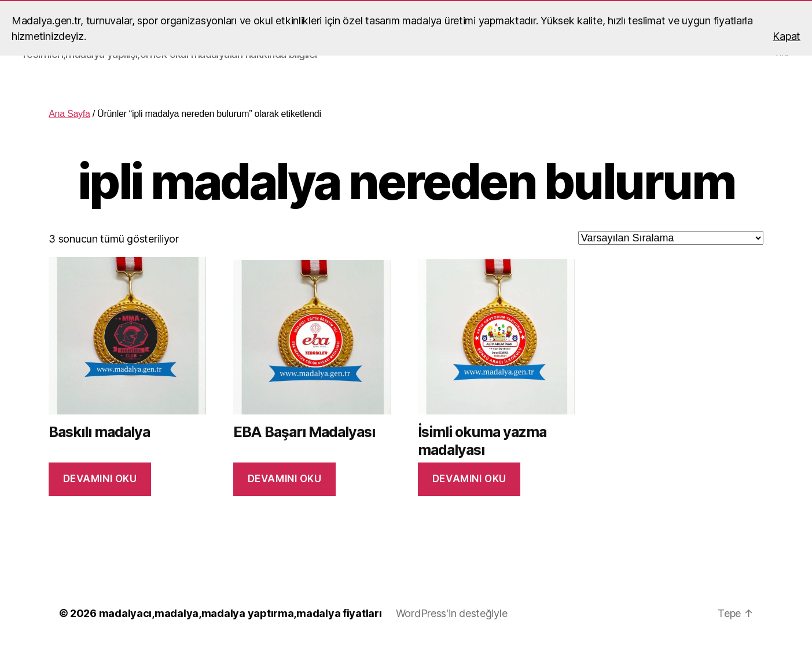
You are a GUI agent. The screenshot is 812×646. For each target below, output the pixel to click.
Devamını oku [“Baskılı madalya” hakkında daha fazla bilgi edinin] (100, 479)
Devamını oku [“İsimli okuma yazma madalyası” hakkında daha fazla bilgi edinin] (469, 479)
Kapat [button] (787, 36)
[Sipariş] (671, 238)
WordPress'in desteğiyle (452, 613)
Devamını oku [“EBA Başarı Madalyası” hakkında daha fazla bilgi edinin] (285, 479)
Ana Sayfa (69, 114)
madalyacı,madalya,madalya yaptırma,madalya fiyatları (240, 613)
